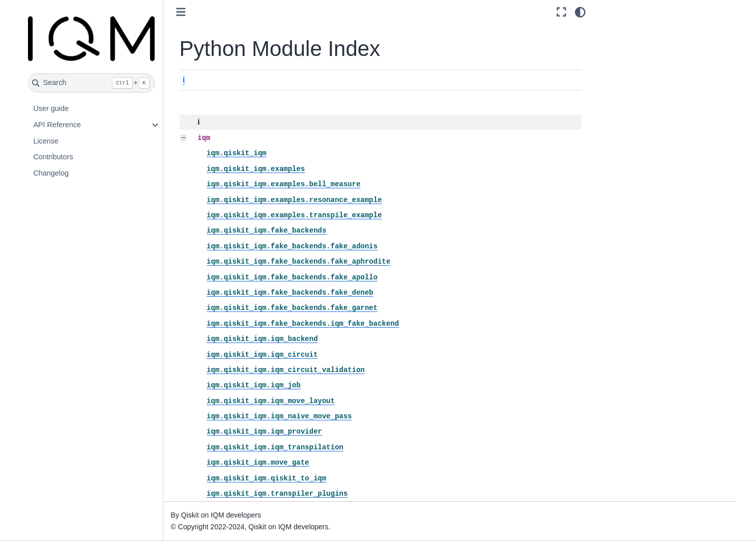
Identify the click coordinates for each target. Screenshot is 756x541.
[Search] (91, 83)
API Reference (57, 125)
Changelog (51, 173)
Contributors (53, 157)
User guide (51, 108)
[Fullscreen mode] (561, 12)
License (46, 141)
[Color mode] (580, 12)
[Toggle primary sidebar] (181, 12)
